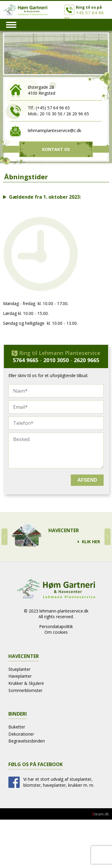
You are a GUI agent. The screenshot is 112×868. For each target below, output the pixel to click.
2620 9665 (86, 360)
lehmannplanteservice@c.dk (55, 130)
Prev (4, 537)
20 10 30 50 (51, 114)
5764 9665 (26, 360)
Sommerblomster (25, 690)
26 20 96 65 (78, 114)
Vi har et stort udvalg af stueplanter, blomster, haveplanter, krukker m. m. (59, 782)
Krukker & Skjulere (26, 683)
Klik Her (91, 542)
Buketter (17, 727)
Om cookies (56, 632)
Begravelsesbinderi (27, 741)
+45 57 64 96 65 (84, 15)
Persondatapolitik (56, 626)
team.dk (101, 814)
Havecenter (64, 530)
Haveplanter (20, 676)
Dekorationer (21, 734)
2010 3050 (56, 360)
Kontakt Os (56, 149)
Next (108, 537)
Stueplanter (19, 669)
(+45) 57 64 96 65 (53, 108)
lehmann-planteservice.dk (64, 611)
